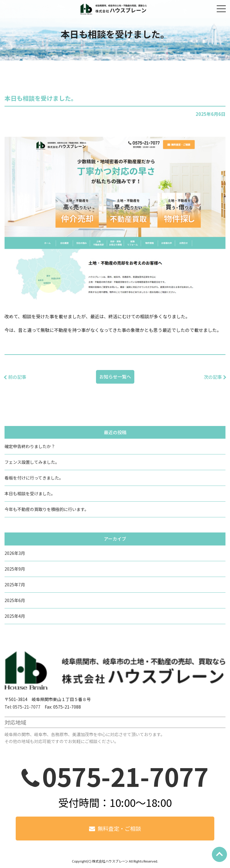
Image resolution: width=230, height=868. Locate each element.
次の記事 (213, 377)
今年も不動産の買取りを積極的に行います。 (47, 509)
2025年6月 (15, 600)
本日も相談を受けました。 (30, 493)
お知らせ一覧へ (115, 377)
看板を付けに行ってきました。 (34, 478)
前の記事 (17, 377)
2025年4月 (15, 616)
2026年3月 (15, 553)
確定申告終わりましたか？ (30, 446)
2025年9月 (15, 569)
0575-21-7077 (125, 776)
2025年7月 (15, 585)
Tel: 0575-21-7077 (22, 707)
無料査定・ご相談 (119, 828)
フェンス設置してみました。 (32, 462)
